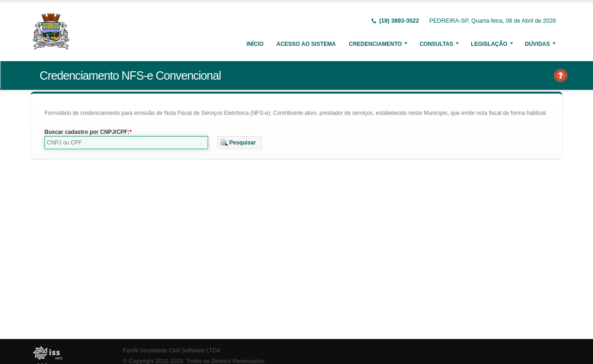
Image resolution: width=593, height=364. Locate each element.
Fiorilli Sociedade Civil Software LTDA (172, 351)
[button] (240, 143)
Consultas (436, 44)
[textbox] (126, 143)
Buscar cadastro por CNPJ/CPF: (87, 132)
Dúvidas (537, 44)
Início (255, 44)
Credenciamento (375, 44)
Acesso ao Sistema (306, 44)
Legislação (489, 44)
